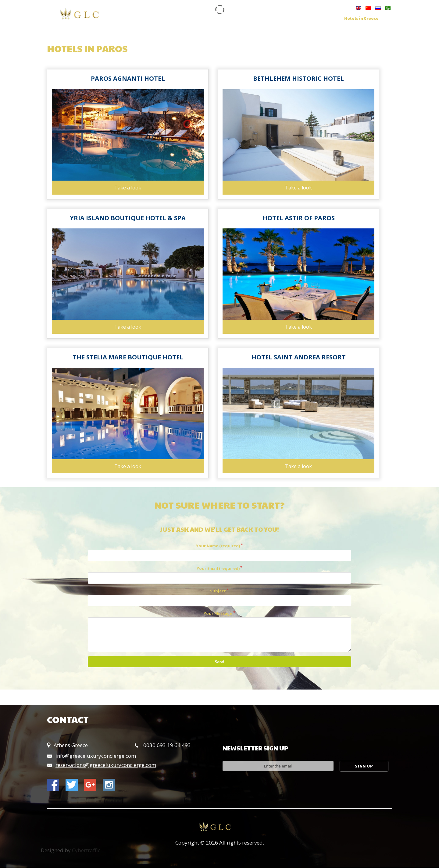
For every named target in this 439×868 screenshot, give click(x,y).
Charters (279, 19)
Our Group (185, 19)
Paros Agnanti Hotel (128, 78)
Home (157, 19)
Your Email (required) (218, 569)
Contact (159, 23)
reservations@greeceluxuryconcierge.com (106, 765)
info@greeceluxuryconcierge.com (96, 756)
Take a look (128, 188)
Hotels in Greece (361, 19)
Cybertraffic (86, 850)
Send (220, 662)
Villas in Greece (316, 19)
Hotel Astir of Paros (299, 218)
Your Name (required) (218, 546)
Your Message (218, 614)
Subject (218, 591)
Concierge (248, 19)
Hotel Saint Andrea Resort (299, 357)
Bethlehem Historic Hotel (298, 78)
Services (216, 19)
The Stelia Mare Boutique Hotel (128, 357)
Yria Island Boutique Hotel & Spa (128, 218)
